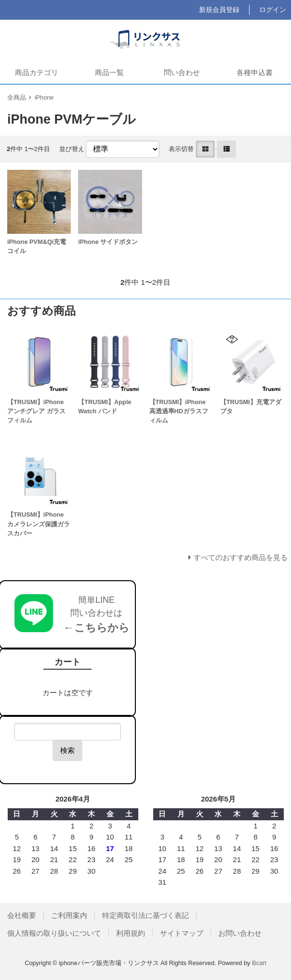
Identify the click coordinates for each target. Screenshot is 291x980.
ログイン (273, 10)
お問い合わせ (240, 933)
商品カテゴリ (37, 72)
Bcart (259, 963)
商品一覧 (109, 72)
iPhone (44, 97)
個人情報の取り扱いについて (54, 933)
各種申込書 (255, 72)
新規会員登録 (219, 10)
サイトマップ (182, 933)
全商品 (17, 97)
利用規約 (131, 933)
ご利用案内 (69, 915)
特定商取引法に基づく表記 (145, 915)
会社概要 (22, 915)
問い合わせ (182, 72)
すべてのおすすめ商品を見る (241, 557)
